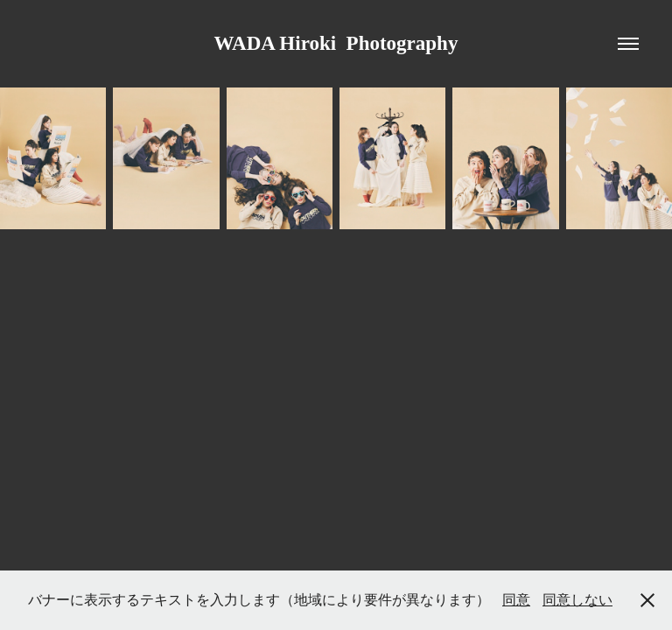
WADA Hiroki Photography (336, 43)
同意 (516, 600)
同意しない (577, 600)
